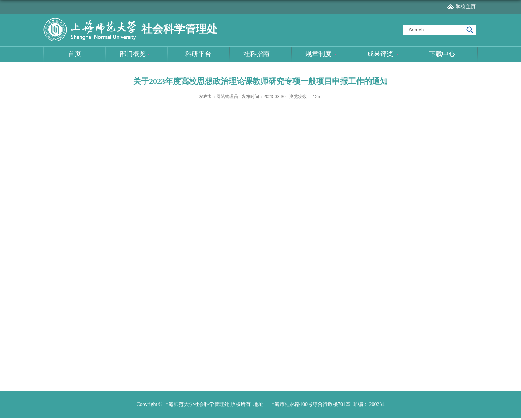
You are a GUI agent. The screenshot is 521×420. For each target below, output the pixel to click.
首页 (75, 54)
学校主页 (466, 7)
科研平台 (198, 54)
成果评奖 (384, 54)
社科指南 (260, 54)
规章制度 (322, 54)
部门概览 (136, 54)
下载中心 (446, 54)
